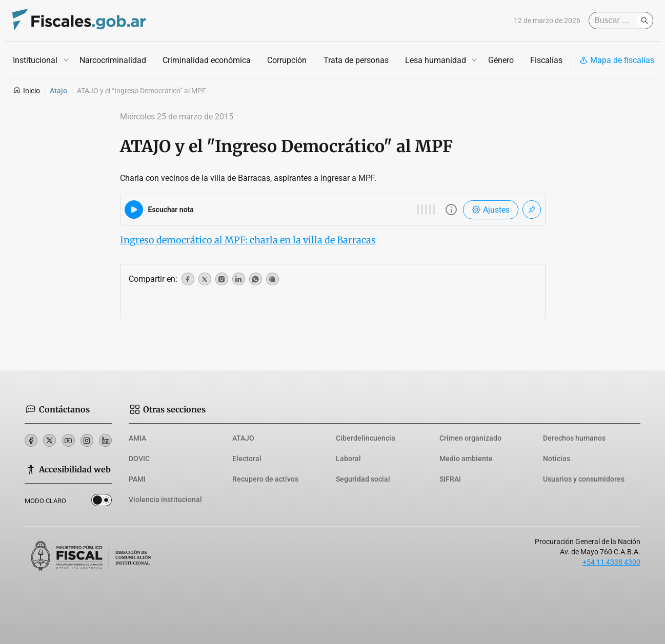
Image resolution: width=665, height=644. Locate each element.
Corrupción (287, 60)
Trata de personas (356, 60)
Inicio (26, 91)
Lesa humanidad (435, 60)
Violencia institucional (165, 500)
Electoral (247, 459)
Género (500, 60)
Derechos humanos (574, 438)
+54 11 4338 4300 (611, 562)
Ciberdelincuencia (366, 438)
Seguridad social (363, 479)
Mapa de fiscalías (617, 60)
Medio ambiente (466, 459)
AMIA (137, 438)
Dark (102, 500)
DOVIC (139, 459)
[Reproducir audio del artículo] (134, 210)
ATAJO (243, 438)
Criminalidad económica (207, 60)
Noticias (557, 459)
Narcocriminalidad (113, 60)
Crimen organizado (470, 438)
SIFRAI (450, 479)
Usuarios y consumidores (584, 479)
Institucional (35, 60)
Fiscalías (546, 60)
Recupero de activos (265, 479)
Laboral (348, 459)
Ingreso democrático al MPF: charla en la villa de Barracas (248, 240)
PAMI (137, 479)
